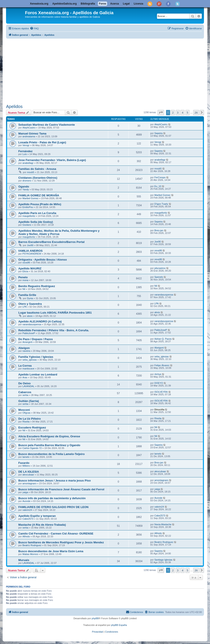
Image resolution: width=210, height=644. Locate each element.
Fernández (25, 151)
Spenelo (159, 277)
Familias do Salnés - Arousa (37, 169)
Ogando (24, 187)
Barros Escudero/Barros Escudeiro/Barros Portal (51, 242)
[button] (161, 113)
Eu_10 (158, 186)
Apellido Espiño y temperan (37, 516)
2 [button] (173, 113)
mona (25, 280)
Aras (25, 377)
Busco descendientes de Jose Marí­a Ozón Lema (51, 551)
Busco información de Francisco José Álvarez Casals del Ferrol (61, 489)
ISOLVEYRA (161, 392)
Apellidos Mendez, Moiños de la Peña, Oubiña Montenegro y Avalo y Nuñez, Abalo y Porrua (59, 232)
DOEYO (159, 383)
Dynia (30, 298)
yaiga (25, 492)
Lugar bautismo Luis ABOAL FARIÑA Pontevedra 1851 (55, 313)
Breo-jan (159, 230)
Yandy (26, 189)
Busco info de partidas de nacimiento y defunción (52, 498)
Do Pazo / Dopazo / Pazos (36, 339)
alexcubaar (28, 475)
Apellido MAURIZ (30, 268)
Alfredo (26, 536)
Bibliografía (88, 4)
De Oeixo (24, 383)
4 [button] (183, 113)
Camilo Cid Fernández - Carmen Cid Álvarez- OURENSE (56, 534)
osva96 (158, 250)
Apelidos (14, 106)
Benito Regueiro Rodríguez (37, 286)
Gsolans (27, 225)
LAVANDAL (28, 386)
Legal (126, 4)
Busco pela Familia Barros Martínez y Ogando (49, 445)
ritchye (158, 374)
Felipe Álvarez (162, 365)
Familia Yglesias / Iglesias (36, 357)
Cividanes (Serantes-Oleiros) (38, 178)
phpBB (95, 618)
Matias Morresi (30, 554)
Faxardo (24, 463)
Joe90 (30, 245)
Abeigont (159, 348)
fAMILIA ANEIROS (31, 251)
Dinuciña (159, 410)
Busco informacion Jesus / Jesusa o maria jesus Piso (55, 481)
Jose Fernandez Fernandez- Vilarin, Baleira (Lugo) (52, 160)
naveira (26, 351)
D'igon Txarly (161, 204)
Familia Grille (27, 295)
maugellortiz (29, 216)
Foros (103, 4)
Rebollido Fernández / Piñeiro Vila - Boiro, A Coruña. (54, 330)
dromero (27, 181)
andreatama (29, 136)
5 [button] (187, 113)
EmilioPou (28, 207)
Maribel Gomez (31, 198)
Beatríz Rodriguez (32, 545)
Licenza (138, 4)
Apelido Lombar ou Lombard (38, 374)
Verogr (26, 145)
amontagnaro (29, 483)
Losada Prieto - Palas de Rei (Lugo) (42, 142)
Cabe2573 (28, 519)
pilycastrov (160, 268)
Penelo (23, 277)
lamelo (26, 457)
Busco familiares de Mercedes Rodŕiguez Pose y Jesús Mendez (61, 542)
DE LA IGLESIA (29, 472)
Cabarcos (25, 392)
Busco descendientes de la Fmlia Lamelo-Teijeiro (52, 454)
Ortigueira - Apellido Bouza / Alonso (43, 260)
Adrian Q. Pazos (163, 339)
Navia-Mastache (163, 524)
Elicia (25, 271)
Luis (25, 154)
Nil (24, 289)
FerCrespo (160, 177)
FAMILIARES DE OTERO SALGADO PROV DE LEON (53, 507)
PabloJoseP (29, 333)
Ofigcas (26, 413)
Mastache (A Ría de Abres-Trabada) (42, 525)
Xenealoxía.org (39, 4)
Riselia (26, 422)
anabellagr (28, 163)
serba (25, 395)
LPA (25, 307)
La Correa (25, 366)
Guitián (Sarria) (29, 401)
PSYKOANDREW (32, 254)
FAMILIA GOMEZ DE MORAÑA (39, 195)
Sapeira (158, 133)
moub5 (31, 172)
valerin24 (27, 510)
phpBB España (119, 625)
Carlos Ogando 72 (32, 448)
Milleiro (26, 466)
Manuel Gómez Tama (32, 134)
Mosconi (24, 410)
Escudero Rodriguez (32, 428)
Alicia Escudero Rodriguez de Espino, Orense (49, 436)
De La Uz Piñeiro (30, 419)
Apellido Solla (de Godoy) (36, 222)
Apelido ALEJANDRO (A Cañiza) (40, 321)
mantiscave (28, 369)
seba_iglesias (30, 360)
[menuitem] (34, 28)
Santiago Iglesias (163, 560)
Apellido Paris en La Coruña (37, 213)
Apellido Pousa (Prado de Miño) (40, 204)
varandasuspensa (164, 295)
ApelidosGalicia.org (65, 4)
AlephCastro (29, 128)
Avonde (26, 501)
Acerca (114, 4)
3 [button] (178, 113)
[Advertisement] (105, 70)
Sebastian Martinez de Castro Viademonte (47, 125)
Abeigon (24, 348)
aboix (30, 316)
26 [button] (196, 113)
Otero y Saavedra (30, 304)
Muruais (24, 560)
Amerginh (27, 342)
